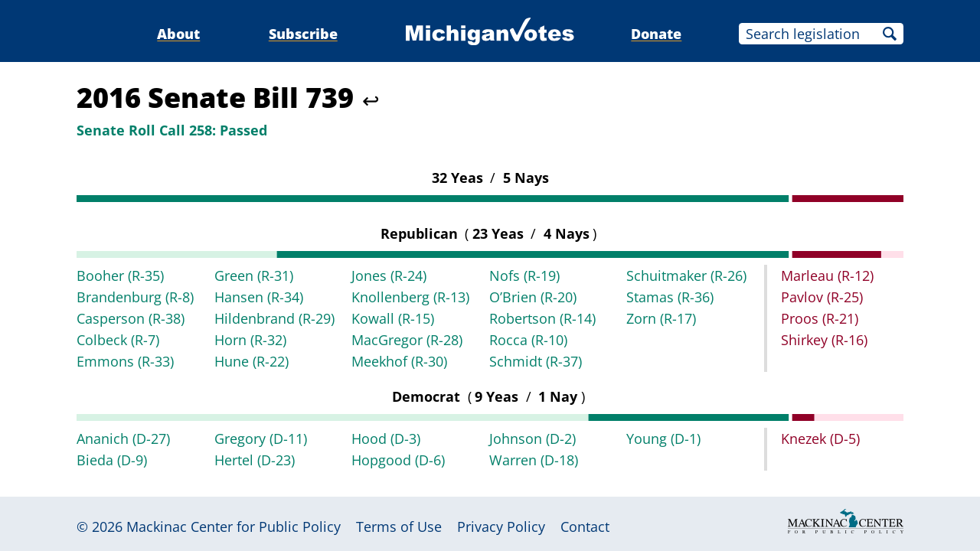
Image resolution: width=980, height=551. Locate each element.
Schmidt (536, 361)
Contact (585, 527)
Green (254, 275)
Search (890, 34)
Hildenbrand (274, 318)
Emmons (125, 361)
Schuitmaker (686, 275)
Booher (120, 275)
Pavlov (822, 297)
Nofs (524, 275)
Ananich (123, 439)
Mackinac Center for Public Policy (234, 527)
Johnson (532, 439)
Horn (250, 340)
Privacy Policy (501, 527)
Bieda (112, 460)
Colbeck (118, 340)
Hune (252, 361)
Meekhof (399, 361)
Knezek (820, 439)
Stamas (670, 297)
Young (663, 439)
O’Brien (533, 297)
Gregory (261, 439)
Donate (656, 34)
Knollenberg (410, 297)
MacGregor (407, 340)
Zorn (661, 318)
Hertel (255, 460)
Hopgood (398, 460)
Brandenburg (135, 297)
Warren (534, 460)
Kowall (393, 318)
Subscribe (303, 34)
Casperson (131, 318)
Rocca (528, 340)
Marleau (827, 275)
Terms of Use (399, 527)
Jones (389, 275)
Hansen (259, 297)
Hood (386, 439)
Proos (820, 318)
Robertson (542, 318)
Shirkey (824, 340)
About (178, 34)
